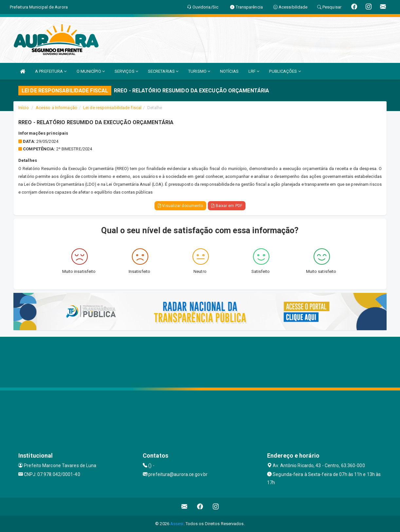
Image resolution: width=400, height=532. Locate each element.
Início (24, 108)
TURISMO (199, 71)
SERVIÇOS (126, 71)
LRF (254, 71)
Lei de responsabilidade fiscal (112, 108)
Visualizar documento (180, 206)
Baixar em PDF (227, 206)
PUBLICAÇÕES (285, 71)
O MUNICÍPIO (91, 71)
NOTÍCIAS (229, 71)
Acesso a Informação (56, 108)
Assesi (177, 524)
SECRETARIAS (163, 71)
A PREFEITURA (51, 71)
